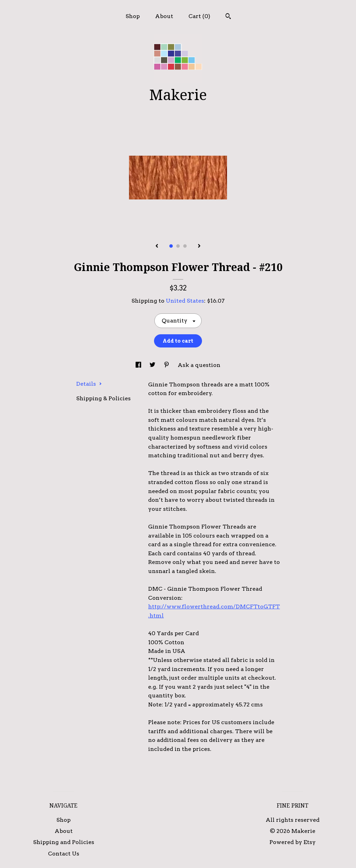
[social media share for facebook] (139, 365)
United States (185, 301)
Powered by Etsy (293, 842)
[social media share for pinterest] (167, 365)
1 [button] (171, 246)
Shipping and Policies (64, 842)
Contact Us (64, 854)
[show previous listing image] (157, 246)
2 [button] (178, 246)
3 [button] (185, 246)
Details (89, 384)
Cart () (199, 16)
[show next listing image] (199, 246)
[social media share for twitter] (153, 365)
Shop (133, 16)
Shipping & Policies (103, 398)
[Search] (228, 17)
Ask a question (199, 365)
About (164, 16)
